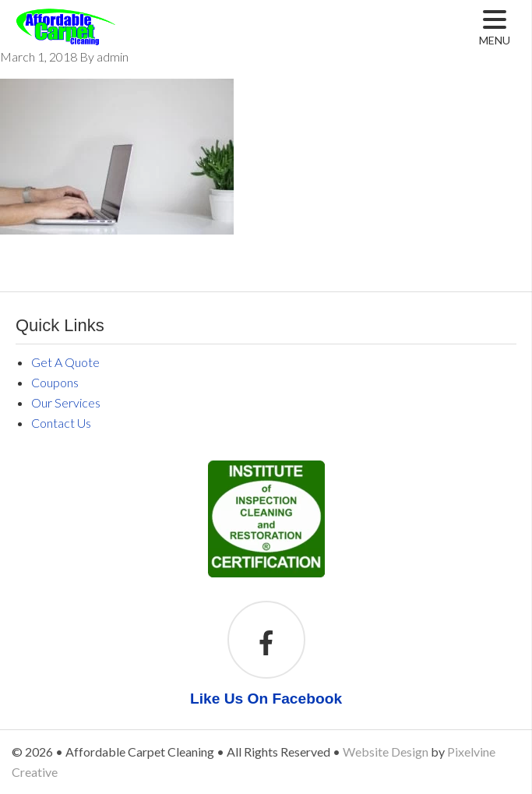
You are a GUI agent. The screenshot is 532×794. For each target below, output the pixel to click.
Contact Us (61, 423)
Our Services (66, 402)
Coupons (55, 382)
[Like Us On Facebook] (266, 644)
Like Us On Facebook (266, 699)
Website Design (386, 752)
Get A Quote (65, 362)
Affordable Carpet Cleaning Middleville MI (103, 39)
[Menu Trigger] (495, 28)
